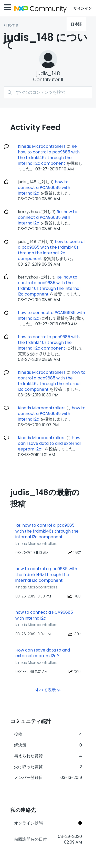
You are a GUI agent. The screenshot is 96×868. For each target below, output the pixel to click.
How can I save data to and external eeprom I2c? (49, 443)
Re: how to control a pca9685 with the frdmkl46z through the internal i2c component (49, 155)
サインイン (83, 8)
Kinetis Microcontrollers (42, 146)
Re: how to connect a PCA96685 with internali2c (48, 217)
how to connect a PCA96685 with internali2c (44, 188)
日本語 (76, 24)
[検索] (48, 92)
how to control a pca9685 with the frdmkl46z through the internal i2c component (51, 250)
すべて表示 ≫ (48, 690)
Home (12, 25)
